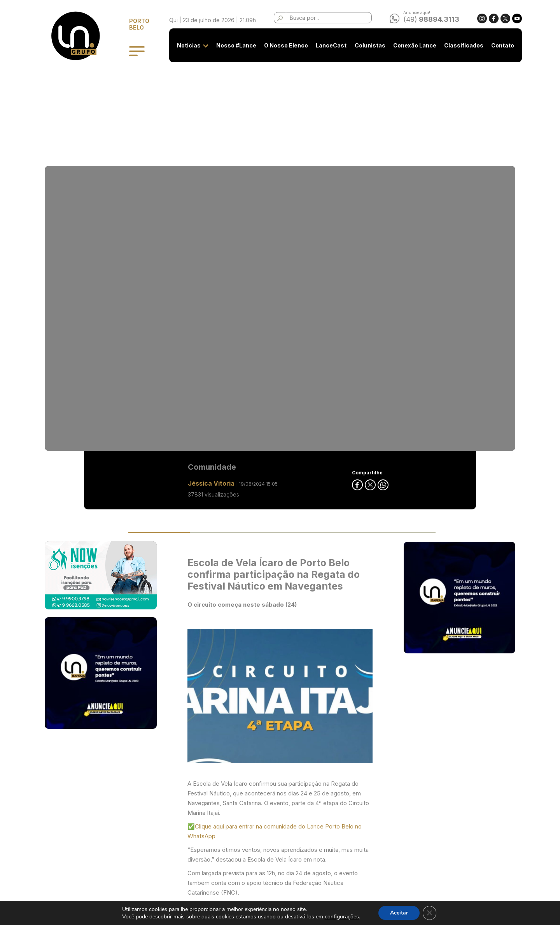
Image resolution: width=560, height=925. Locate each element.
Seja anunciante (204, 801)
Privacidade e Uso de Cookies (223, 816)
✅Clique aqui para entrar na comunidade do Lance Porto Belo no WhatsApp (275, 459)
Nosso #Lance (232, 45)
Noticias (184, 45)
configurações (341, 917)
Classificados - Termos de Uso (223, 830)
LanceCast (326, 45)
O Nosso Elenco (281, 45)
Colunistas (365, 45)
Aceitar (399, 913)
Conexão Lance (410, 45)
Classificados (459, 45)
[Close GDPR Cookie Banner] (430, 913)
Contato (498, 45)
